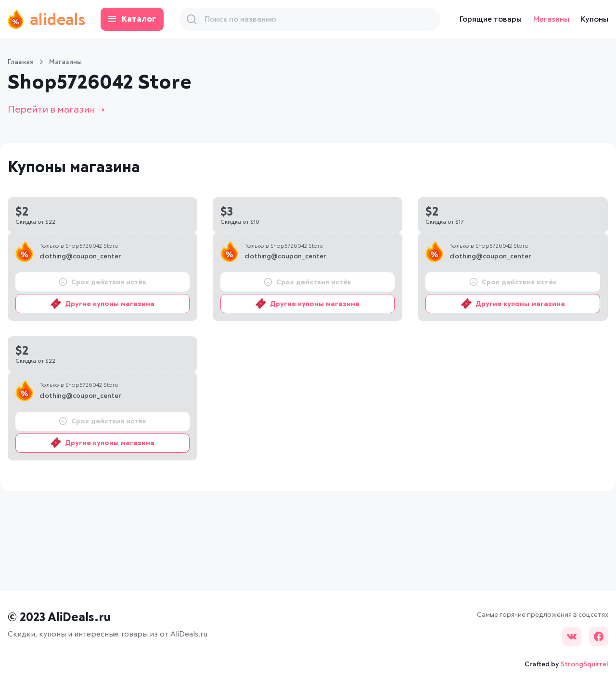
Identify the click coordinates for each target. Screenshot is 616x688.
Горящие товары (491, 19)
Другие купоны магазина (103, 304)
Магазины (551, 19)
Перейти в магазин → (56, 110)
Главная (21, 62)
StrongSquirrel (584, 664)
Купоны (595, 19)
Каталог (132, 19)
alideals (46, 19)
